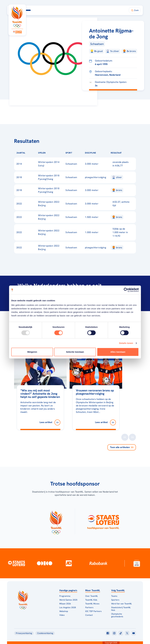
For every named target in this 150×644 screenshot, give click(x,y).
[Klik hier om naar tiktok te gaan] (121, 633)
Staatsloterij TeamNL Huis (121, 609)
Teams (114, 596)
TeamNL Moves (92, 604)
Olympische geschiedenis (117, 615)
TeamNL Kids (91, 600)
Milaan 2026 (76, 10)
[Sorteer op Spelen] (50, 153)
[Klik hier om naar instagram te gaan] (114, 633)
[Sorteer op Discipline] (101, 153)
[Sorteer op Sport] (77, 153)
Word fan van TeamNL (122, 604)
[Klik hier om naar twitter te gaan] (127, 633)
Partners (89, 607)
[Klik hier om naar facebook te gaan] (108, 633)
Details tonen (126, 343)
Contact (89, 615)
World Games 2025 (68, 600)
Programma (59, 10)
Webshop (64, 611)
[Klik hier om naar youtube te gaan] (134, 633)
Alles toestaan (118, 352)
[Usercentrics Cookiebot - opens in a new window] (126, 290)
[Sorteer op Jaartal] (30, 153)
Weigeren (32, 352)
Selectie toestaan (75, 352)
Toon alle (122, 447)
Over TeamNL (92, 596)
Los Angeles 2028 (68, 607)
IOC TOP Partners (93, 611)
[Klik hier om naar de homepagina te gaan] (17, 17)
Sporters (115, 600)
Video (62, 615)
